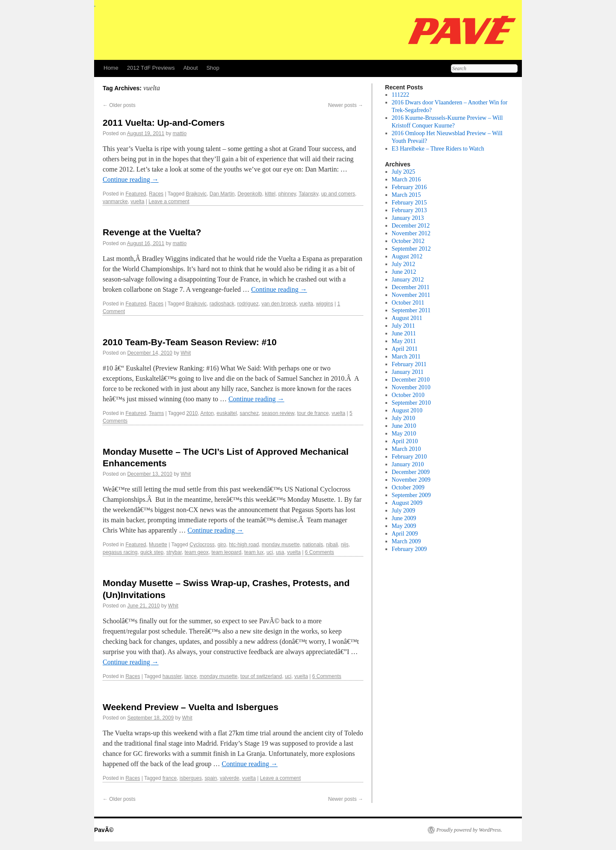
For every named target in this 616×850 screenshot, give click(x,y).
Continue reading (131, 179)
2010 (192, 413)
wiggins (325, 304)
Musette (158, 545)
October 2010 (408, 395)
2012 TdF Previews (151, 68)
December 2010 (411, 380)
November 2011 (411, 295)
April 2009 (405, 534)
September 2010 (411, 403)
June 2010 (404, 426)
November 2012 (411, 233)
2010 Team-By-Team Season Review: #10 (190, 342)
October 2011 (408, 303)
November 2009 (411, 480)
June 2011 (404, 333)
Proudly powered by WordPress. (469, 830)
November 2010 (411, 387)
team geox (196, 552)
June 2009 (404, 518)
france (170, 778)
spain (211, 778)
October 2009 (408, 487)
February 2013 (409, 210)
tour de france (313, 413)
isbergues (191, 778)
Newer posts (346, 105)
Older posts (119, 105)
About (190, 68)
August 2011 (407, 318)
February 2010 (409, 457)
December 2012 (411, 226)
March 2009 (406, 541)
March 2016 (406, 179)
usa (280, 552)
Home (111, 68)
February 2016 (409, 187)
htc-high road (244, 545)
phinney (287, 194)
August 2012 (407, 256)
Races (156, 194)
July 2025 (404, 172)
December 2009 (411, 472)
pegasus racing (120, 552)
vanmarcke (115, 201)
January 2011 (408, 372)
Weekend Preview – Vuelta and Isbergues (191, 707)
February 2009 (409, 549)
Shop (213, 68)
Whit (186, 353)
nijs (345, 545)
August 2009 (407, 503)
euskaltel (227, 413)
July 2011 (403, 326)
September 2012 (411, 249)
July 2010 (404, 418)
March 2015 (406, 195)
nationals (313, 545)
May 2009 (404, 526)
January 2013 (408, 218)
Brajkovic (196, 194)
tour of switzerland (261, 676)
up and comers (338, 194)
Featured (136, 194)
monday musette (281, 545)
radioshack (222, 304)
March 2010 (406, 449)
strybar (174, 552)
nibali (332, 545)
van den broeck (279, 304)
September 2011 (411, 310)
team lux (254, 552)
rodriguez (248, 304)
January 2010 (408, 464)
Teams (156, 413)
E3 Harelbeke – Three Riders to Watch (438, 149)
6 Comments (320, 552)
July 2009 (404, 511)
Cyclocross (202, 545)
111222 (401, 95)
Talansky (308, 194)
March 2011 (406, 357)
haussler (172, 676)
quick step (152, 552)
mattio (180, 133)
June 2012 (404, 272)
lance (191, 676)
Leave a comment (169, 201)
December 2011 (411, 287)
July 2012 (404, 264)
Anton (207, 413)
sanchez (249, 413)
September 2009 (411, 495)
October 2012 (408, 241)
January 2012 (408, 280)
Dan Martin (222, 194)
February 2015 (409, 203)
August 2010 (407, 410)
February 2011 (409, 364)
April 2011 (405, 349)
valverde (230, 778)
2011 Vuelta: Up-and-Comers (164, 123)
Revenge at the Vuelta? (152, 232)
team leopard (226, 552)
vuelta (137, 201)
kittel (270, 194)
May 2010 (404, 434)
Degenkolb (250, 194)
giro (222, 545)
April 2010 (405, 441)
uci (270, 552)
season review (278, 413)
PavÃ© (104, 830)
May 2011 (404, 341)
